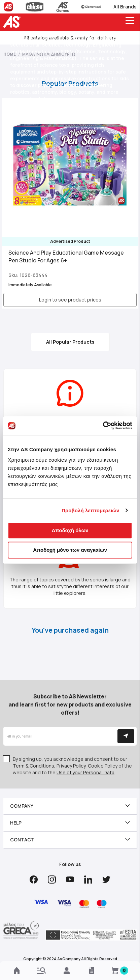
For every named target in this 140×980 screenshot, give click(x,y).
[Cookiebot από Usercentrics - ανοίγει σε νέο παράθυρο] (103, 426)
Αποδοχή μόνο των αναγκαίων (70, 550)
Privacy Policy (71, 766)
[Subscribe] (126, 736)
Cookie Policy (103, 766)
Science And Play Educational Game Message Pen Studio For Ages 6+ (66, 256)
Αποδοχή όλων (70, 530)
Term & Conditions (33, 766)
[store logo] (13, 22)
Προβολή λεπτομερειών (91, 510)
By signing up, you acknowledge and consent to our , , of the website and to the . (72, 766)
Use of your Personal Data (85, 772)
